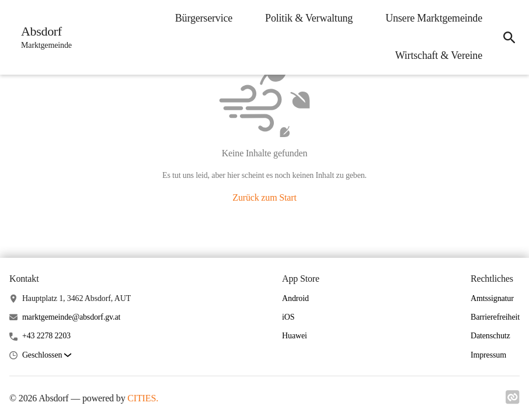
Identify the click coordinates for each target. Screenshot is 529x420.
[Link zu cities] (513, 401)
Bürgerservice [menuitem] (204, 18)
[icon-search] (509, 37)
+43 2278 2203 (46, 336)
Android (295, 298)
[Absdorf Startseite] (43, 37)
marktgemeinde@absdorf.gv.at (71, 317)
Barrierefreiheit (495, 317)
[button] (47, 356)
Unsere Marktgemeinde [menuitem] (434, 18)
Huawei (295, 336)
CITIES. (143, 398)
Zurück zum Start (264, 197)
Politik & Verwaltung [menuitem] (309, 18)
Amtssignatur (492, 298)
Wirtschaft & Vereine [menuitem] (439, 55)
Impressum (488, 355)
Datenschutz (490, 336)
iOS (288, 317)
